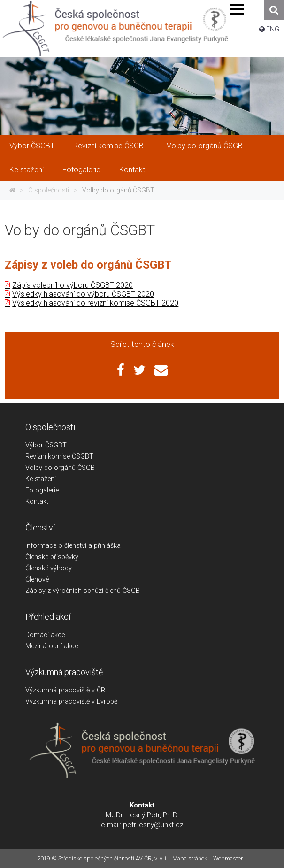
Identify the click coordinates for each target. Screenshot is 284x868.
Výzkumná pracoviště (64, 672)
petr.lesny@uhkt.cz (153, 825)
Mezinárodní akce (52, 646)
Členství (40, 527)
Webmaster (228, 858)
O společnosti (49, 190)
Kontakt (132, 170)
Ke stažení (27, 170)
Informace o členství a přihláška (73, 546)
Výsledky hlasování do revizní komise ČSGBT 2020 (95, 303)
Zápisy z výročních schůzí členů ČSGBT (85, 591)
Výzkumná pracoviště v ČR (65, 690)
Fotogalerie (81, 170)
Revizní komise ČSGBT (111, 146)
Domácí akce (45, 635)
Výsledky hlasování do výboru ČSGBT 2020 (83, 294)
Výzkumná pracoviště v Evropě (71, 702)
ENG (273, 29)
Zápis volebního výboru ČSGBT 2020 (73, 285)
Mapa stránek (190, 858)
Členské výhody (49, 568)
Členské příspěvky (52, 557)
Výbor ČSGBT (32, 146)
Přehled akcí (48, 617)
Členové (37, 580)
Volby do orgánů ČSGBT (207, 146)
